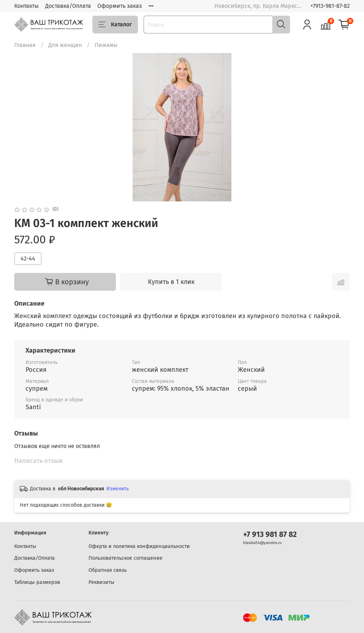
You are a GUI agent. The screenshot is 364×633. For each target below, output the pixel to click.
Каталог (115, 25)
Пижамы (106, 45)
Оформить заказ (120, 6)
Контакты (26, 6)
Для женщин (65, 45)
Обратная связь (108, 570)
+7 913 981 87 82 (270, 535)
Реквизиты (101, 582)
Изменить (117, 489)
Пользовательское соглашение (125, 558)
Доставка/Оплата (68, 6)
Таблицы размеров (37, 582)
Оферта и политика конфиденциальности (139, 546)
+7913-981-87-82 (330, 6)
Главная (25, 45)
